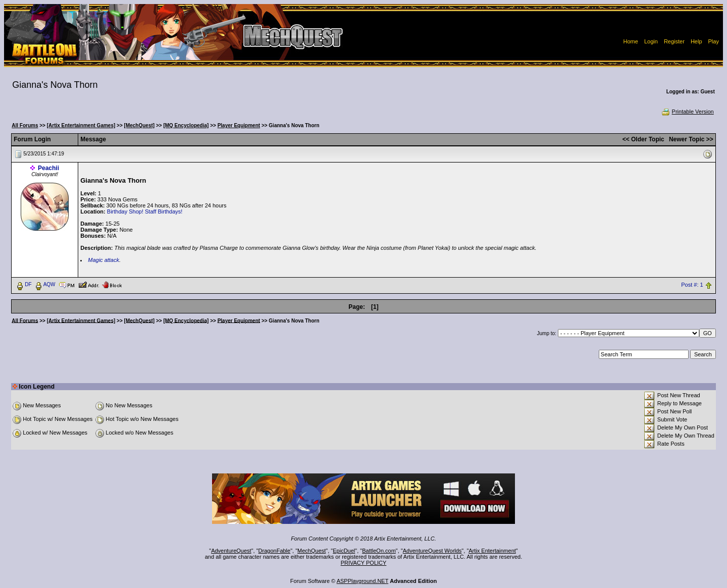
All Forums (25, 125)
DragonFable (275, 551)
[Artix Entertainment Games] (81, 125)
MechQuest (311, 551)
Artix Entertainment (492, 551)
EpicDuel (344, 551)
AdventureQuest (231, 551)
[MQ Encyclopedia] (186, 125)
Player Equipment (239, 125)
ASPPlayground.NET (363, 581)
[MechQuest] (140, 125)
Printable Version (687, 112)
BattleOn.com (379, 551)
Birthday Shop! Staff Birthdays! (145, 211)
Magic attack (103, 260)
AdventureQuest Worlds (432, 551)
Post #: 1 (692, 285)
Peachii (48, 168)
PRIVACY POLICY (364, 563)
